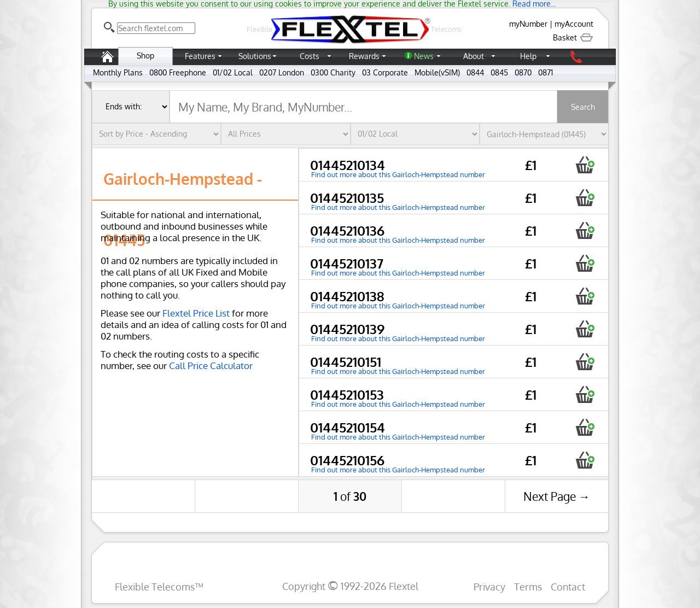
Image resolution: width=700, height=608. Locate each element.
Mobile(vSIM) (437, 72)
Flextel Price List (196, 313)
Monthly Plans (118, 72)
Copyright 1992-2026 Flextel (350, 586)
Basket (573, 37)
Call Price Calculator (211, 366)
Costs (310, 56)
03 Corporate (385, 72)
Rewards (364, 56)
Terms (528, 586)
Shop (145, 55)
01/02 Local (233, 72)
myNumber (528, 24)
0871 (546, 72)
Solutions (255, 56)
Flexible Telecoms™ (159, 586)
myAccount (574, 24)
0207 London (282, 72)
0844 (475, 72)
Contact (568, 586)
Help (528, 56)
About (474, 56)
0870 (523, 72)
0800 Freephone (178, 72)
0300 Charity (333, 72)
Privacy (489, 586)
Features (200, 56)
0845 (499, 72)
